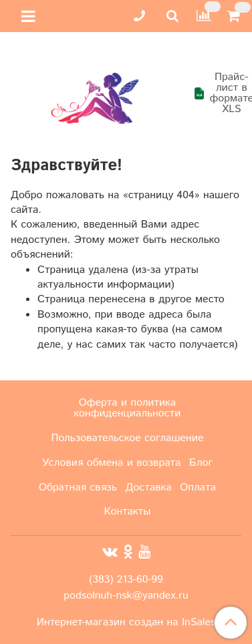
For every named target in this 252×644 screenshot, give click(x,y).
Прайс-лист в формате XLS (217, 93)
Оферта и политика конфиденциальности (128, 408)
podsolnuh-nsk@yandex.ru (126, 596)
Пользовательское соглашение (127, 438)
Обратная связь (78, 488)
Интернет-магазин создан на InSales (126, 623)
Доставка (149, 488)
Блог (201, 463)
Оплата (198, 488)
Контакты (128, 512)
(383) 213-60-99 (126, 580)
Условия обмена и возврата (112, 463)
